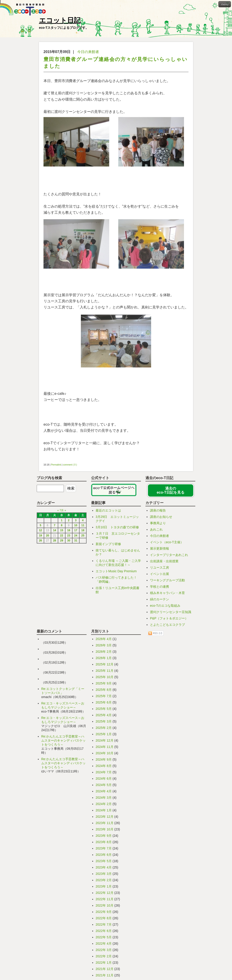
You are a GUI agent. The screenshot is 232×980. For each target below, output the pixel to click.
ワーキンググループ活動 (167, 580)
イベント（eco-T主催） (167, 542)
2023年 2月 (104, 880)
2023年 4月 (104, 867)
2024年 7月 (104, 772)
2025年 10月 (105, 677)
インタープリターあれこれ (169, 555)
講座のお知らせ (161, 517)
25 (83, 536)
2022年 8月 (104, 918)
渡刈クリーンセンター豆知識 (171, 612)
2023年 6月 (104, 855)
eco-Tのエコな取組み (165, 606)
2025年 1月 (104, 734)
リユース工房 (159, 568)
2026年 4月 (104, 639)
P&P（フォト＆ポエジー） (169, 618)
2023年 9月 (104, 836)
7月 (62, 510)
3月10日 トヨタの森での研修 (117, 527)
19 (40, 536)
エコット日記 (60, 20)
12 (40, 530)
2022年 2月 (104, 956)
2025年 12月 (105, 664)
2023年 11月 (105, 823)
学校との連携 (159, 587)
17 (76, 530)
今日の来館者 (88, 52)
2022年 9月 (104, 912)
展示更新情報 (159, 548)
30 (69, 541)
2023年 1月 (104, 886)
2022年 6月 (104, 931)
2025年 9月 (104, 683)
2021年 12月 (105, 969)
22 (62, 536)
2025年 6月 (104, 702)
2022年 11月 (105, 899)
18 (83, 530)
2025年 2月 (104, 728)
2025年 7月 (104, 696)
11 (83, 525)
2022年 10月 (105, 905)
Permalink (56, 465)
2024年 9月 (104, 759)
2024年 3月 (104, 798)
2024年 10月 (105, 753)
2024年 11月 (105, 747)
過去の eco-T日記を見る (171, 490)
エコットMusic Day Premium (116, 571)
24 (76, 536)
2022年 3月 (104, 950)
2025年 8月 (104, 690)
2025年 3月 (104, 721)
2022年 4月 (104, 944)
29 (62, 541)
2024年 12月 (105, 740)
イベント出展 (159, 574)
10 (76, 525)
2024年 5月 (104, 785)
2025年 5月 (104, 709)
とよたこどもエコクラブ (167, 625)
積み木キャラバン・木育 (167, 593)
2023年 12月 (105, 817)
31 (76, 541)
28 (54, 541)
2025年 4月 (104, 715)
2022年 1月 (104, 963)
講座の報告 (158, 510)
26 (40, 541)
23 (69, 536)
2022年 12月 (105, 893)
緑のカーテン (159, 599)
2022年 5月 (104, 937)
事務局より (158, 523)
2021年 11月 (105, 975)
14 (54, 530)
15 (62, 530)
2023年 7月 (104, 848)
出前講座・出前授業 (164, 561)
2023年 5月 (104, 861)
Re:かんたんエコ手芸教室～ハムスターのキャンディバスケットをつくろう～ (63, 740)
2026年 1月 (104, 658)
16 (69, 530)
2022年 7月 (104, 924)
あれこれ (156, 529)
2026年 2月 (104, 652)
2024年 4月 (104, 791)
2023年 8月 (104, 842)
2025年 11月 (105, 671)
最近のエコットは (108, 510)
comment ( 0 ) (70, 465)
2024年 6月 (104, 779)
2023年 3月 (104, 874)
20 (47, 536)
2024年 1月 (104, 810)
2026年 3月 (104, 645)
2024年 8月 (104, 766)
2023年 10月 (105, 829)
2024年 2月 (104, 804)
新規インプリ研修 (108, 544)
